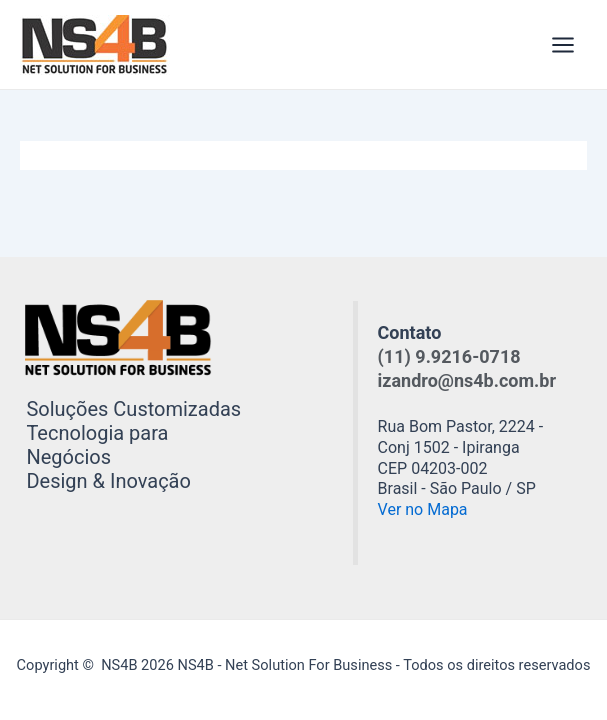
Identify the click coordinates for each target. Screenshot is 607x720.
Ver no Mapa (423, 509)
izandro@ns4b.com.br (467, 380)
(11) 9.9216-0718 (449, 356)
